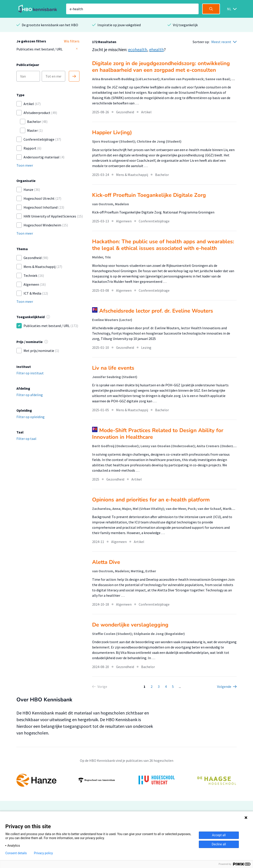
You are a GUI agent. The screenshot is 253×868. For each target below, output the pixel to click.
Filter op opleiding (31, 417)
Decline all (219, 844)
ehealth (156, 49)
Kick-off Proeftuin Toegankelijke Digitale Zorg (149, 195)
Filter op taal (26, 439)
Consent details (16, 853)
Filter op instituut (30, 373)
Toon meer (25, 165)
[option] (126, 780)
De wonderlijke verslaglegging (130, 625)
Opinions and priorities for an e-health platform (151, 500)
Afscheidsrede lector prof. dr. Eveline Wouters (156, 311)
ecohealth (138, 49)
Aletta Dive (106, 562)
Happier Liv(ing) (112, 132)
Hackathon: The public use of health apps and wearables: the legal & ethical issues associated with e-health (163, 245)
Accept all (219, 835)
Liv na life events (113, 368)
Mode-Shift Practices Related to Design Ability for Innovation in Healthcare (158, 434)
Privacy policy (43, 853)
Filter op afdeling (30, 395)
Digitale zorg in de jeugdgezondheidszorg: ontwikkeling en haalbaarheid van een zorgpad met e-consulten (161, 67)
